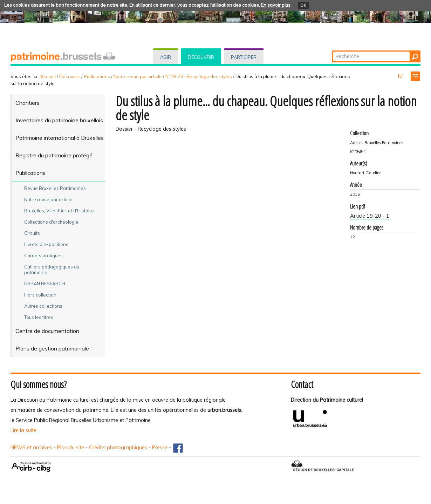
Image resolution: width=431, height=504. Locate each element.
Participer (244, 57)
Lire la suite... (25, 430)
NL (402, 76)
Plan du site (71, 448)
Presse (160, 448)
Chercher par (333, 51)
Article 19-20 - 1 (370, 216)
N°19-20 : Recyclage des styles (199, 76)
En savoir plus (276, 5)
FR (415, 76)
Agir (166, 57)
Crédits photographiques (118, 448)
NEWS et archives (31, 448)
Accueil (48, 76)
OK (303, 5)
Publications (97, 76)
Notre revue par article (138, 76)
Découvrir (201, 57)
